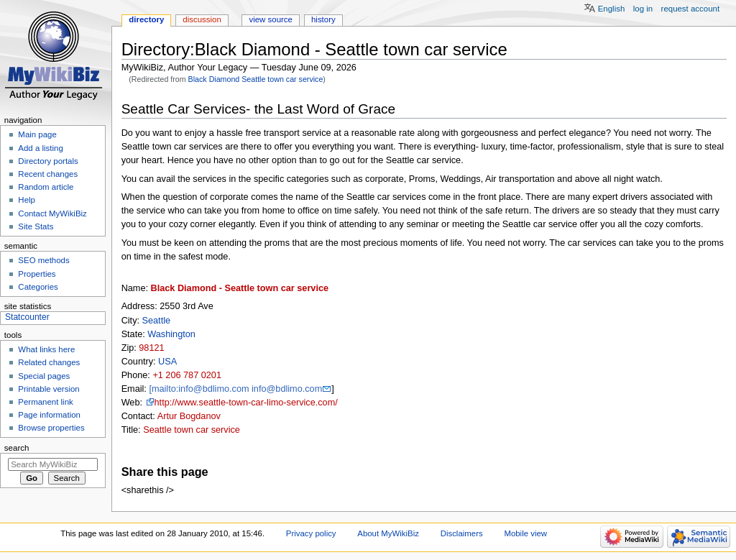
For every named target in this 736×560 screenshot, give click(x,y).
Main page (37, 134)
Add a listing (40, 148)
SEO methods (43, 260)
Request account (691, 9)
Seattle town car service (192, 430)
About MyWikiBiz (388, 533)
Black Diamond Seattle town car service (256, 79)
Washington (171, 334)
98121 (151, 348)
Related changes (49, 362)
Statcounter (27, 317)
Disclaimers (462, 533)
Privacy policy (311, 533)
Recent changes (48, 174)
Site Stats (36, 226)
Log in (643, 9)
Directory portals (48, 161)
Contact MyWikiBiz (52, 214)
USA (167, 362)
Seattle (157, 321)
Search (17, 448)
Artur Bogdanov (189, 416)
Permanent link (45, 402)
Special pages (44, 376)
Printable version (49, 389)
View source (270, 19)
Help (27, 200)
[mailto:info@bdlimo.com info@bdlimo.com (235, 389)
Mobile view (525, 533)
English (612, 9)
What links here (46, 349)
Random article (46, 187)
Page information (49, 415)
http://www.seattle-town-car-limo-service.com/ (246, 403)
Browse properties (51, 428)
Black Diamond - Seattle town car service (240, 288)
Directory (146, 19)
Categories (38, 287)
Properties (37, 274)
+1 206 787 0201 (187, 375)
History (323, 19)
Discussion (202, 19)
